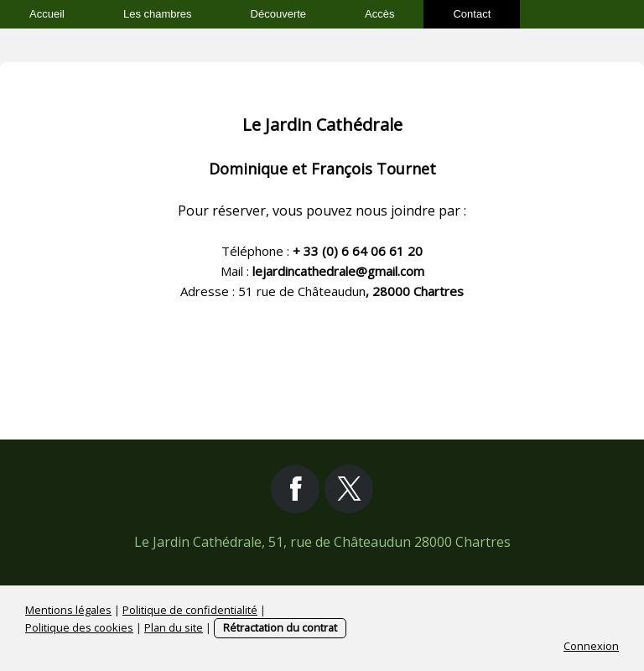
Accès (379, 14)
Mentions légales (68, 610)
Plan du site (174, 627)
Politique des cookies (79, 627)
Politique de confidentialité (190, 610)
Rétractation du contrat (280, 627)
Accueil (47, 14)
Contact (472, 14)
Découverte (278, 14)
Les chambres (158, 14)
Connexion (591, 646)
